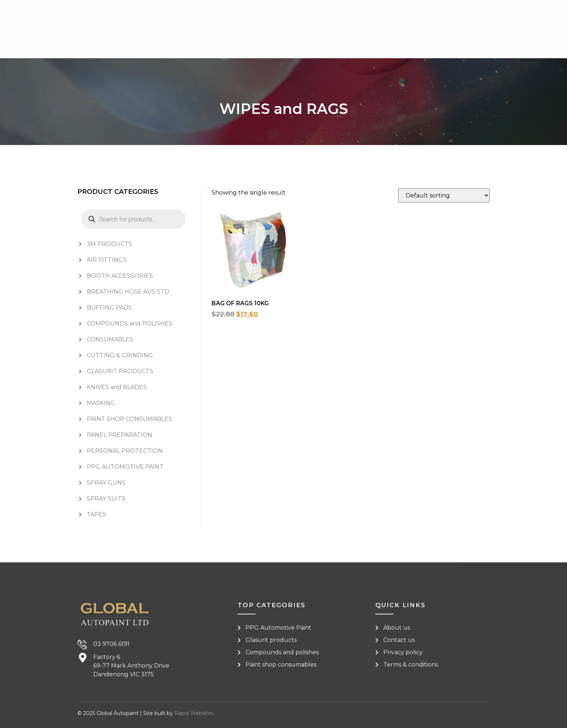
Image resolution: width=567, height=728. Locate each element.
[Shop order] (444, 195)
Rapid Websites (194, 713)
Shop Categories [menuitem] (181, 65)
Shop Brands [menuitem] (268, 65)
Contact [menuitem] (390, 65)
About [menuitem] (335, 65)
